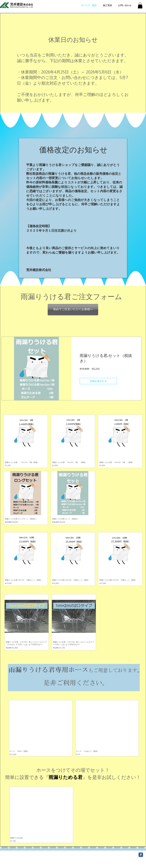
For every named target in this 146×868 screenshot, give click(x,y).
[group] (74, 728)
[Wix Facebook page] (141, 855)
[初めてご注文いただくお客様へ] (73, 310)
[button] (140, 5)
